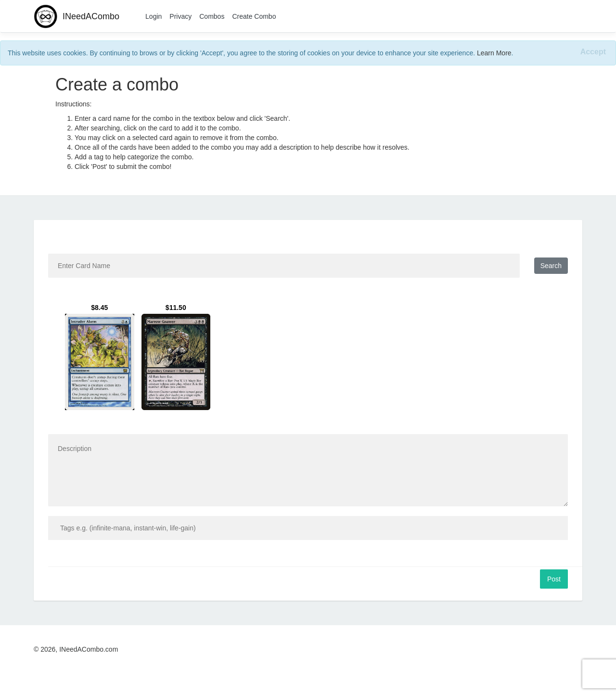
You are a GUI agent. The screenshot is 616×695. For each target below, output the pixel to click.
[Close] (593, 52)
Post (554, 579)
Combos (212, 16)
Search (551, 266)
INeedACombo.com (89, 649)
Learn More (494, 53)
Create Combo (254, 16)
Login (154, 16)
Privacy (180, 16)
